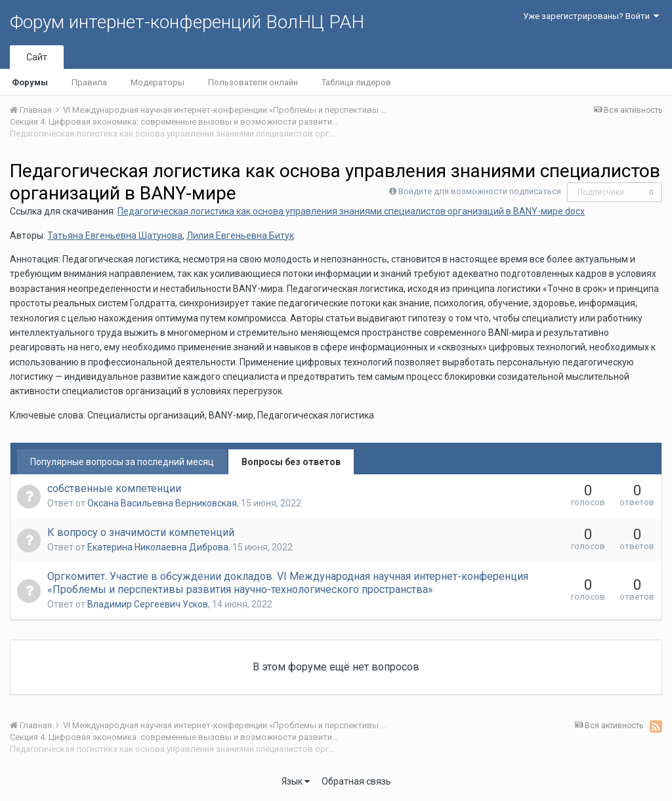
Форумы (30, 82)
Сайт (37, 57)
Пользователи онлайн (253, 82)
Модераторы (157, 82)
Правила (89, 82)
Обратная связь (356, 781)
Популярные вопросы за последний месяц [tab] (122, 462)
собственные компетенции (114, 488)
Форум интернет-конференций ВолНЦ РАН (187, 22)
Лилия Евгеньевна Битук (240, 236)
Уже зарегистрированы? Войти (591, 16)
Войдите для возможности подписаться (480, 191)
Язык (296, 781)
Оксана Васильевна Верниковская (162, 503)
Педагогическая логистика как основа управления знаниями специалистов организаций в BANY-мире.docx (351, 211)
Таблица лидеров (356, 82)
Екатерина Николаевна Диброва (158, 547)
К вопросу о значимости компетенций (141, 532)
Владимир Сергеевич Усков (148, 604)
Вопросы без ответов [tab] (291, 462)
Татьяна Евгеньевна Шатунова (115, 236)
